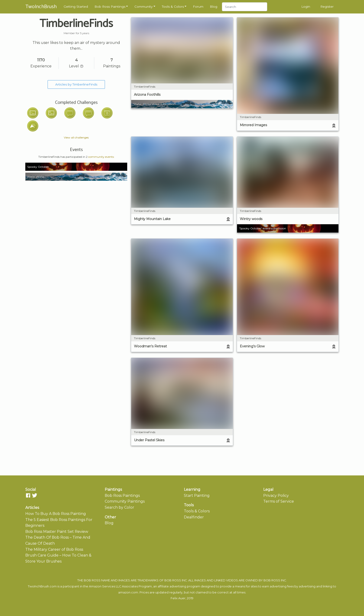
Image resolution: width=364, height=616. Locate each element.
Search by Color (119, 507)
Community (143, 7)
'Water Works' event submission (154, 104)
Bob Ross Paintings (110, 7)
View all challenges (76, 137)
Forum (198, 7)
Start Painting (197, 496)
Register (327, 7)
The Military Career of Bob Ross (54, 549)
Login (306, 7)
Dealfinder (194, 517)
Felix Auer (178, 598)
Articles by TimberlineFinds (76, 84)
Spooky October (38, 167)
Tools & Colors (173, 7)
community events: (101, 157)
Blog (214, 7)
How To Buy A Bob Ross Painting (56, 514)
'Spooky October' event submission (262, 228)
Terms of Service (279, 501)
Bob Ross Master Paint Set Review (57, 532)
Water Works (36, 177)
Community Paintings (125, 501)
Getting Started (76, 7)
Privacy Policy (276, 496)
